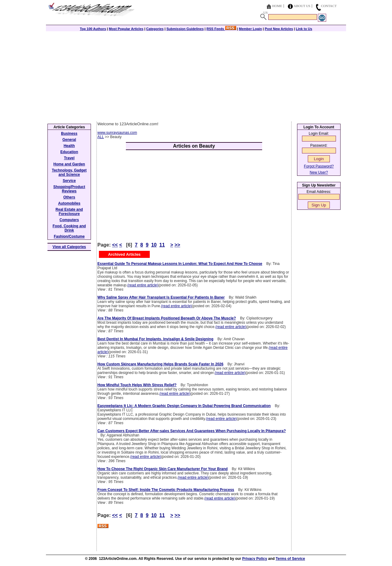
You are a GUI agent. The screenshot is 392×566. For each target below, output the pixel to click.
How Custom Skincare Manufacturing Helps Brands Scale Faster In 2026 (160, 364)
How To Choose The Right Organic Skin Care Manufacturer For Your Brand (162, 469)
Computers (69, 220)
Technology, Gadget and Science (69, 172)
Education (69, 152)
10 (154, 245)
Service (69, 181)
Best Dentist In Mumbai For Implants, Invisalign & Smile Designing (155, 339)
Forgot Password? (319, 166)
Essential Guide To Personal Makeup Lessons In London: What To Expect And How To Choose (180, 264)
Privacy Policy (255, 559)
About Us (302, 6)
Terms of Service (290, 559)
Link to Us (304, 29)
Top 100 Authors (93, 29)
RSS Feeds (221, 29)
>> (177, 245)
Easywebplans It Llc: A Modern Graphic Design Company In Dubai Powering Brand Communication (184, 406)
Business (69, 134)
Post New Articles (279, 29)
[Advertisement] (196, 76)
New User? (319, 172)
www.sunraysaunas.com (117, 133)
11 (162, 245)
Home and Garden (69, 164)
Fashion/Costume (69, 236)
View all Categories (69, 247)
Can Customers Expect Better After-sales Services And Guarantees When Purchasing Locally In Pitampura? (192, 431)
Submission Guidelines (185, 29)
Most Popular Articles (126, 29)
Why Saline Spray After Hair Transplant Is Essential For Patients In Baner (161, 297)
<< (115, 245)
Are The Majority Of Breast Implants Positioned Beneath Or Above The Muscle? (167, 318)
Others (69, 197)
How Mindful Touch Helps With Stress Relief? (137, 385)
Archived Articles (124, 254)
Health (69, 146)
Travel (69, 158)
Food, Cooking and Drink (69, 228)
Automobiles (69, 203)
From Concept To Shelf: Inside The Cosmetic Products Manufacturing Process (166, 490)
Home (277, 6)
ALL (101, 137)
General (69, 140)
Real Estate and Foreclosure (69, 212)
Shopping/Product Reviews (69, 189)
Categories (155, 29)
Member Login (250, 29)
